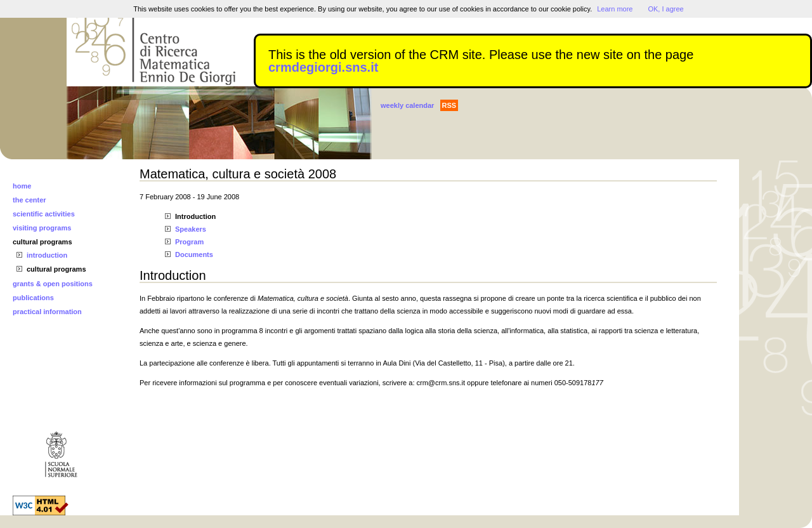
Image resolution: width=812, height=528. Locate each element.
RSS (449, 105)
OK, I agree (665, 9)
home (22, 186)
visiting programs (42, 228)
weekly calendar (407, 105)
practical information (47, 312)
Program (189, 242)
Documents (194, 254)
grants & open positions (53, 284)
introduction (47, 255)
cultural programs (43, 242)
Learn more (615, 9)
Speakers (191, 229)
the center (29, 200)
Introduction (195, 216)
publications (33, 298)
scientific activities (44, 214)
